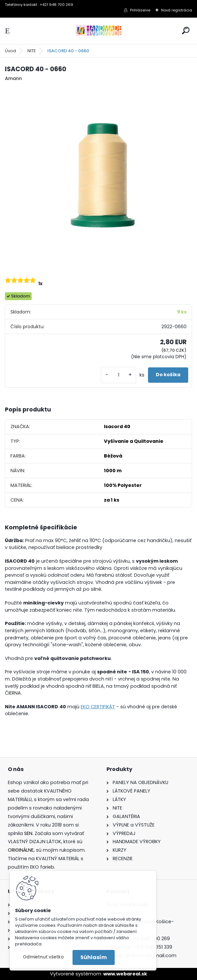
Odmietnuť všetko (43, 957)
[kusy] (119, 375)
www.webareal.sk (125, 974)
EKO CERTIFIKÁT (98, 707)
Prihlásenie (140, 10)
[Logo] (99, 31)
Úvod (10, 51)
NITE (32, 51)
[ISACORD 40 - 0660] (98, 177)
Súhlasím (94, 957)
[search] (186, 31)
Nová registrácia (177, 10)
